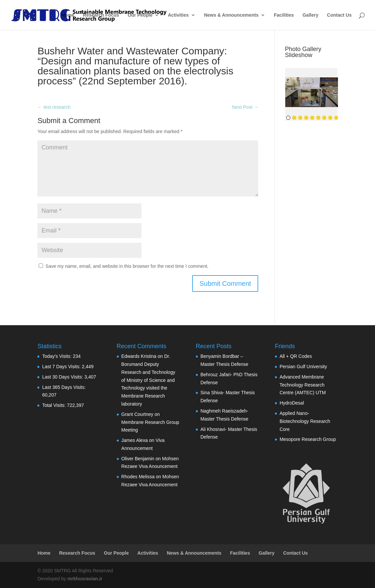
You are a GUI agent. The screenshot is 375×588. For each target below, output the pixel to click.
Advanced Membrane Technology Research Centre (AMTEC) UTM (303, 385)
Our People (140, 15)
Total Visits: (54, 405)
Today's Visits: (57, 356)
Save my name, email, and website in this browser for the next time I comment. (127, 266)
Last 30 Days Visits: (63, 377)
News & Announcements (231, 15)
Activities (178, 15)
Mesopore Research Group (308, 439)
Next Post (245, 107)
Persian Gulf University (303, 367)
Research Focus (101, 15)
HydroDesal (292, 403)
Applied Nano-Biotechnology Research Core (305, 421)
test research (54, 107)
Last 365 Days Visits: (64, 387)
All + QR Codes (296, 356)
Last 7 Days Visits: (62, 367)
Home (68, 15)
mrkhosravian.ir (85, 579)
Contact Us (339, 15)
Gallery (310, 15)
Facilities (284, 15)
